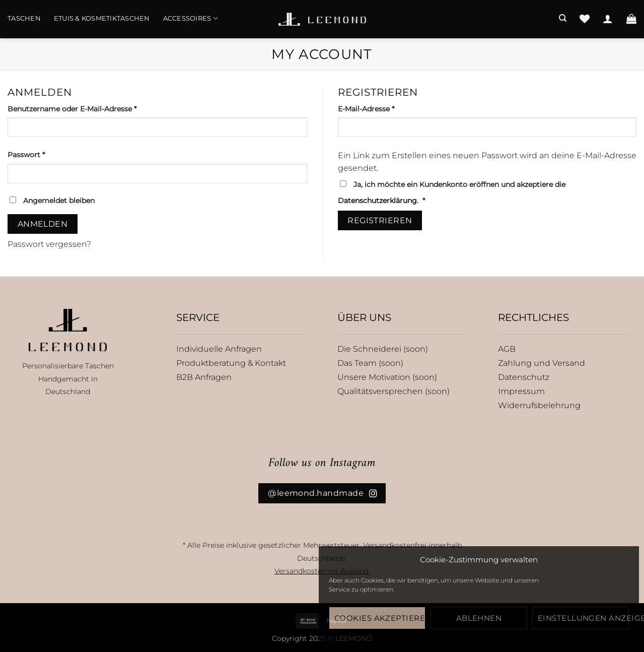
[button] (631, 19)
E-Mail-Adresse (387, 108)
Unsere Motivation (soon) (387, 377)
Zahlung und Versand (542, 363)
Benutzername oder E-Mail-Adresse (93, 108)
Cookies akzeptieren (380, 618)
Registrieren (380, 220)
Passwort (47, 154)
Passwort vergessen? (49, 244)
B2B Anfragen (204, 377)
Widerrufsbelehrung (539, 405)
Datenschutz (524, 377)
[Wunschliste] (585, 19)
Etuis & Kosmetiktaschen (102, 18)
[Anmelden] (608, 19)
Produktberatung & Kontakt (231, 363)
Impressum (521, 391)
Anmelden (43, 224)
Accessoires (191, 18)
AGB (507, 349)
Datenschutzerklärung (377, 201)
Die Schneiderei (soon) (383, 349)
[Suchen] (563, 18)
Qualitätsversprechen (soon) (393, 391)
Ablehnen (479, 618)
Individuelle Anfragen (219, 349)
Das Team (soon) (370, 363)
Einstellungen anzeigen (583, 618)
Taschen (24, 18)
